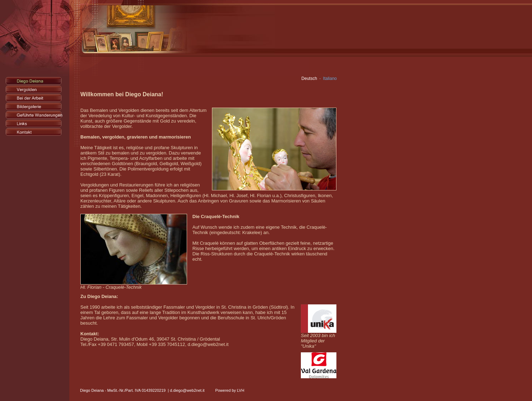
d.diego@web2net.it (187, 385)
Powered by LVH (230, 385)
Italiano (330, 78)
